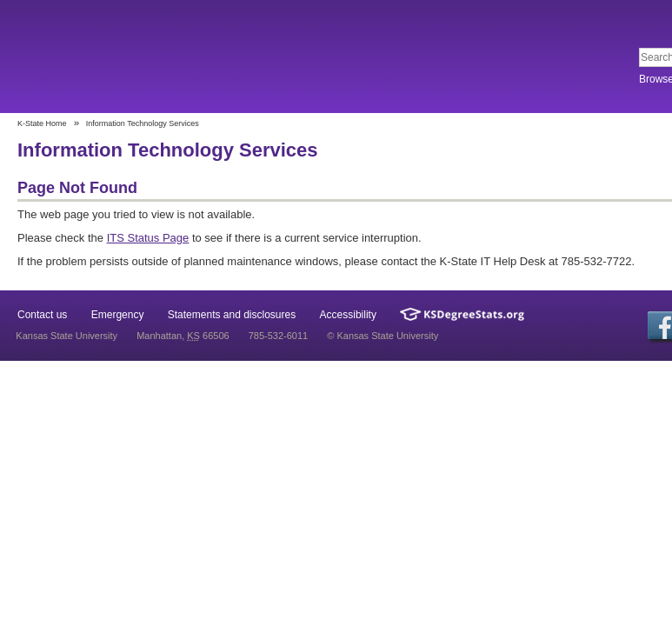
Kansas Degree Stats (462, 314)
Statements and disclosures (232, 315)
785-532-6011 (279, 336)
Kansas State (141, 58)
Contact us (42, 315)
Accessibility (348, 315)
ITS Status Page (148, 238)
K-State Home (42, 123)
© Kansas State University (383, 336)
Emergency (118, 315)
